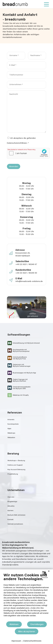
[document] (26, 597)
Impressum (16, 641)
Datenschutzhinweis (32, 641)
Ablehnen (14, 624)
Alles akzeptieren (27, 632)
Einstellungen (37, 624)
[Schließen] (49, 571)
